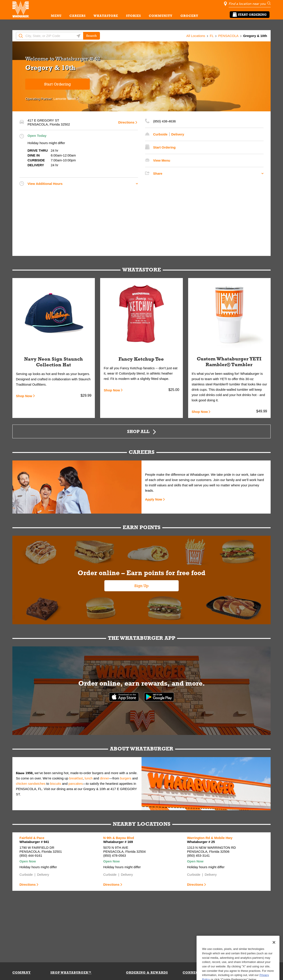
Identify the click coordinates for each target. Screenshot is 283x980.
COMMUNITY (161, 16)
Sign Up (141, 586)
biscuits (55, 784)
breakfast (76, 778)
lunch (89, 778)
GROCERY (189, 16)
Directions (126, 122)
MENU (56, 16)
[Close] (274, 956)
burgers (126, 778)
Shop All (138, 431)
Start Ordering (250, 15)
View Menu (162, 160)
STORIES (133, 16)
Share (158, 173)
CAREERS (77, 16)
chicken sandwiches (31, 784)
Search (92, 36)
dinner (105, 778)
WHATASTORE (106, 16)
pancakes (76, 784)
